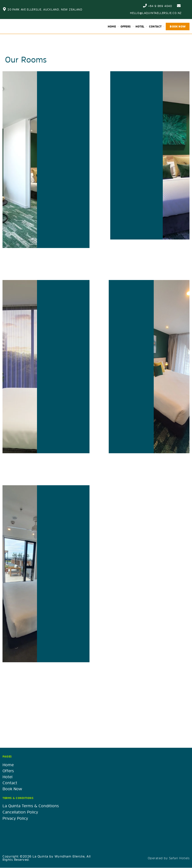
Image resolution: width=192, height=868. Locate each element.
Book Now (178, 26)
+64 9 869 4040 (160, 6)
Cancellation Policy (20, 812)
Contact (155, 26)
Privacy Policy (15, 818)
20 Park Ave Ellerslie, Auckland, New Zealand (45, 9)
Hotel (140, 26)
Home (112, 26)
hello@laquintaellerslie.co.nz (156, 13)
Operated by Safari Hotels (169, 858)
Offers (126, 26)
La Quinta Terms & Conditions (31, 806)
